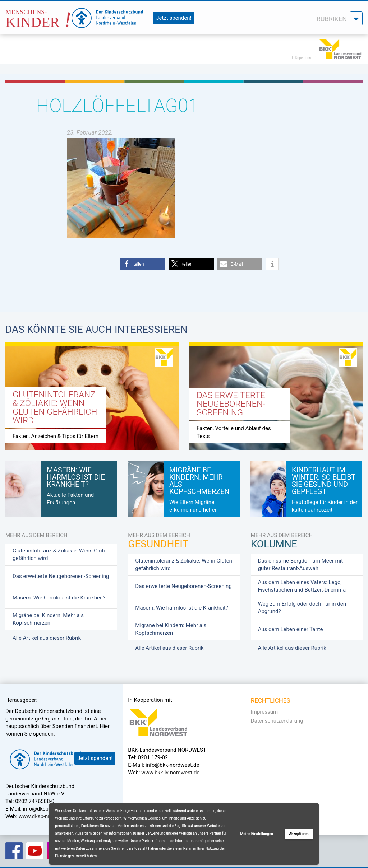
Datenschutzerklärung (277, 721)
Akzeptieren (299, 834)
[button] (143, 264)
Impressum (264, 712)
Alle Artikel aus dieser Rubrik (47, 638)
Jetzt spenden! (174, 18)
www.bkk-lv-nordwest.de (170, 773)
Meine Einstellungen (257, 834)
